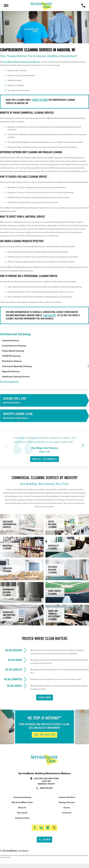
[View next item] (82, 446)
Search (45, 840)
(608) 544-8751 (50, 315)
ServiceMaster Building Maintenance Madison (21, 62)
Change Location (22, 818)
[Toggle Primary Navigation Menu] (6, 6)
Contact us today (40, 100)
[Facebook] (35, 828)
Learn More (45, 698)
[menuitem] (46, 341)
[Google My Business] (48, 828)
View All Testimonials (45, 459)
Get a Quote (22, 813)
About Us (22, 808)
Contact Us (67, 813)
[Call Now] (83, 6)
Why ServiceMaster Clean (22, 802)
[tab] (88, 366)
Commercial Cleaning (22, 797)
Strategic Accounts (67, 802)
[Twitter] (54, 828)
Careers (67, 808)
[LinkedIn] (41, 828)
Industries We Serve (67, 797)
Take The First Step (45, 735)
